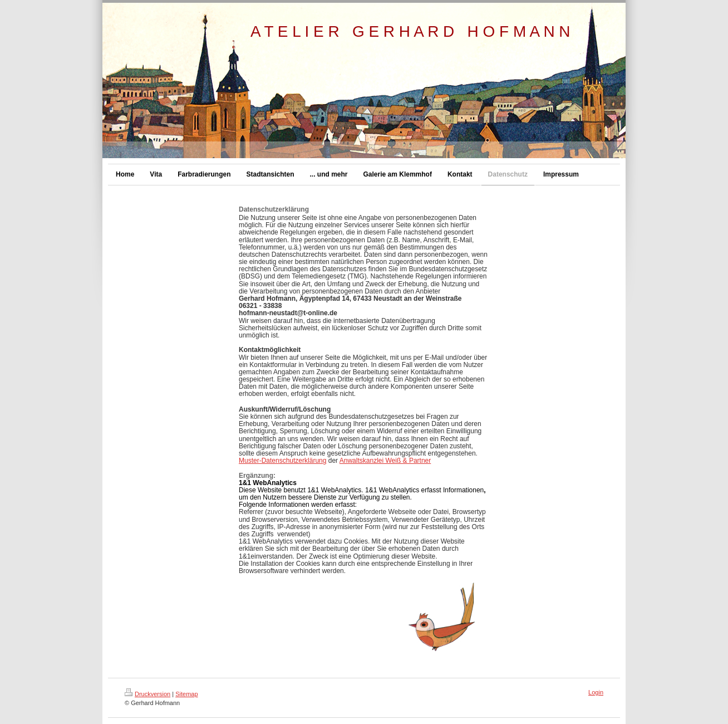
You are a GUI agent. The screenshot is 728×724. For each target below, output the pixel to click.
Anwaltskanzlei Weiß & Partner (385, 461)
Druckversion (147, 694)
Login (596, 692)
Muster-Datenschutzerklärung (282, 461)
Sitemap (186, 694)
